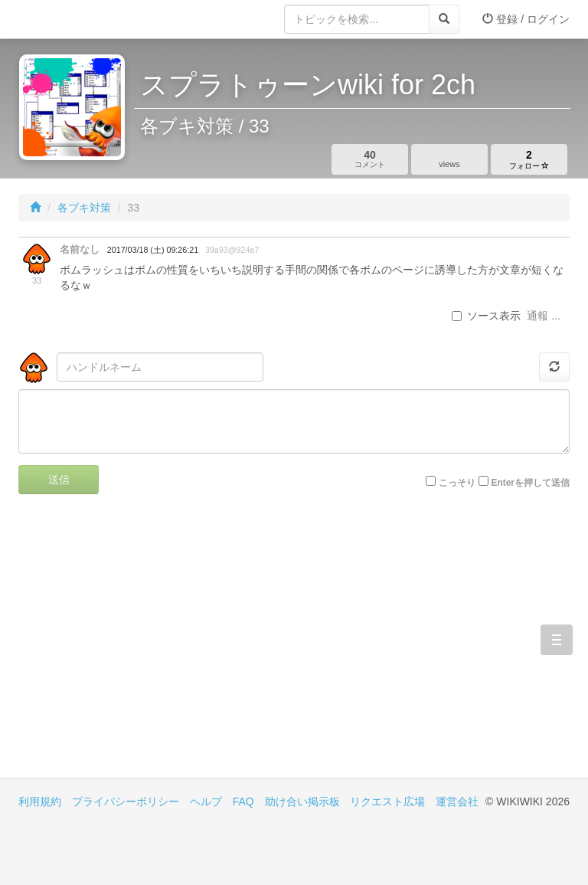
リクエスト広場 (387, 801)
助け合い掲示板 (302, 801)
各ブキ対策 (84, 208)
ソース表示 (486, 316)
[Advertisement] (156, 647)
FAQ (243, 801)
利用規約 (40, 801)
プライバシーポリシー (126, 801)
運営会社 (457, 801)
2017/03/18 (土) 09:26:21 (153, 250)
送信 (59, 480)
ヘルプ (206, 801)
